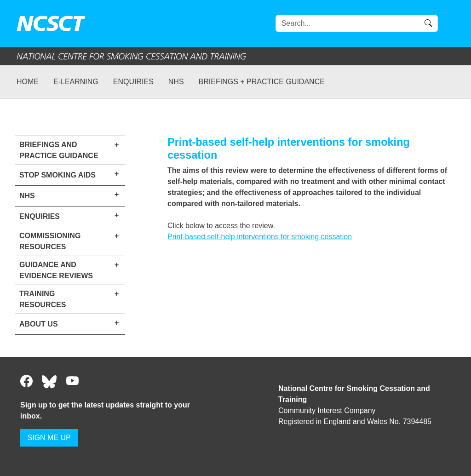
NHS (176, 82)
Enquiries (133, 82)
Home (28, 82)
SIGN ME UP (49, 438)
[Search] (357, 23)
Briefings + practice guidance (262, 82)
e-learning (76, 82)
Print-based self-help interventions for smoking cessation (260, 237)
